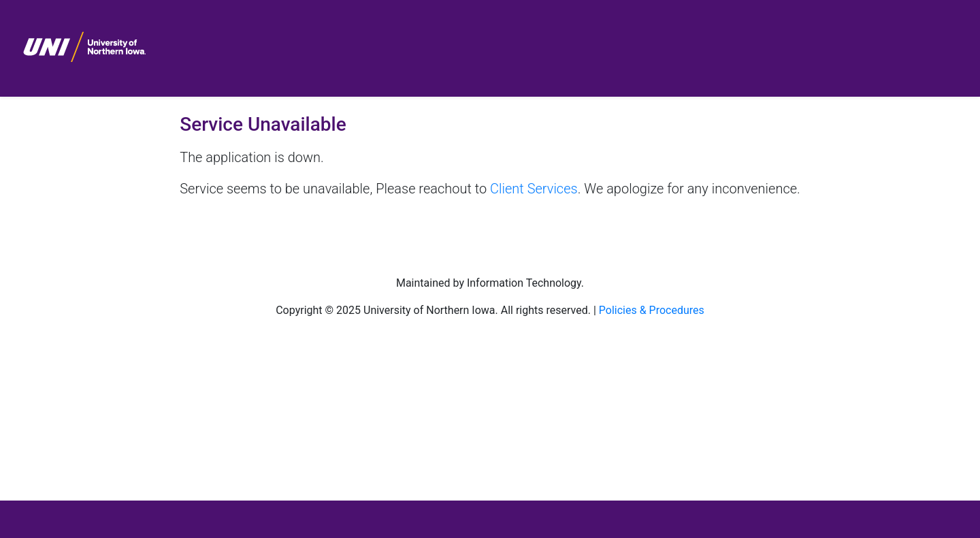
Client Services (534, 189)
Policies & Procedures (652, 310)
